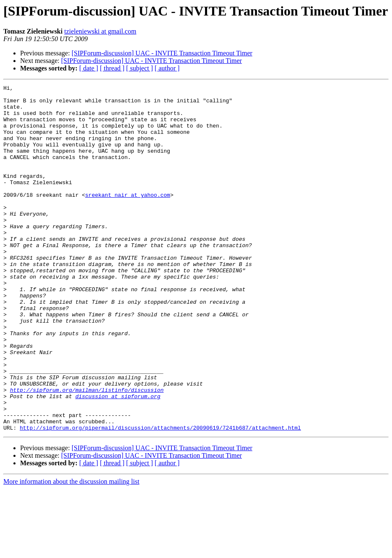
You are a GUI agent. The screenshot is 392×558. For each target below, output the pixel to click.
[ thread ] (112, 68)
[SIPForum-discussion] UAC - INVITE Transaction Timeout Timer (162, 53)
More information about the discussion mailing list (71, 551)
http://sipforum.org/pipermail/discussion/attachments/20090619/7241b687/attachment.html (160, 497)
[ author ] (167, 68)
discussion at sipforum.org (118, 459)
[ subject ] (140, 68)
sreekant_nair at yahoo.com (128, 217)
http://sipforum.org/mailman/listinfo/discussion (87, 451)
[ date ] (89, 68)
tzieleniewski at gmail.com (100, 31)
